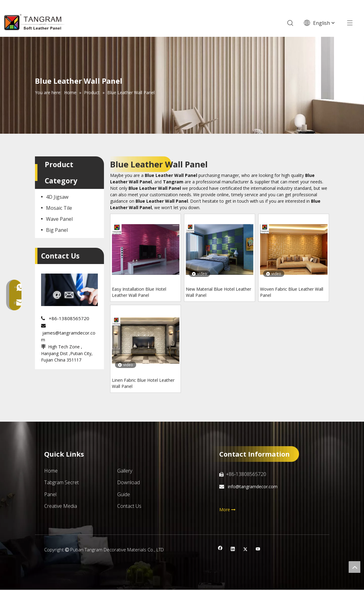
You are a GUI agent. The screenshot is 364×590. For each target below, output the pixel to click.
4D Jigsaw (57, 197)
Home (51, 471)
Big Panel (57, 230)
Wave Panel (59, 219)
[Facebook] (220, 550)
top (354, 567)
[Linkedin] (233, 550)
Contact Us (129, 506)
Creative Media (61, 506)
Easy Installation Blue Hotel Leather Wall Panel (139, 292)
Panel (50, 495)
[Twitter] (245, 550)
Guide (124, 495)
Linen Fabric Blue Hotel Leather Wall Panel (143, 383)
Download (128, 483)
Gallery (125, 471)
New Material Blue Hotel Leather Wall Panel (218, 292)
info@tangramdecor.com (252, 487)
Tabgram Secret (61, 483)
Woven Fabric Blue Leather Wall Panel (292, 292)
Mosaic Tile (59, 208)
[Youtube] (258, 550)
